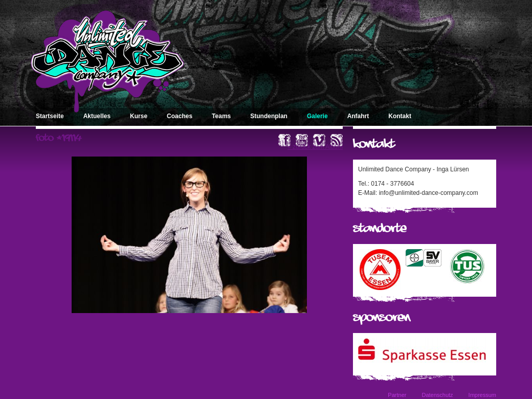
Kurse (139, 116)
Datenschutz (437, 395)
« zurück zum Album (315, 147)
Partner (397, 395)
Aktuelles (97, 116)
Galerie (317, 116)
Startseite (50, 116)
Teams (221, 116)
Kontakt (400, 116)
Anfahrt (358, 116)
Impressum (482, 395)
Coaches (180, 116)
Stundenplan (269, 116)
